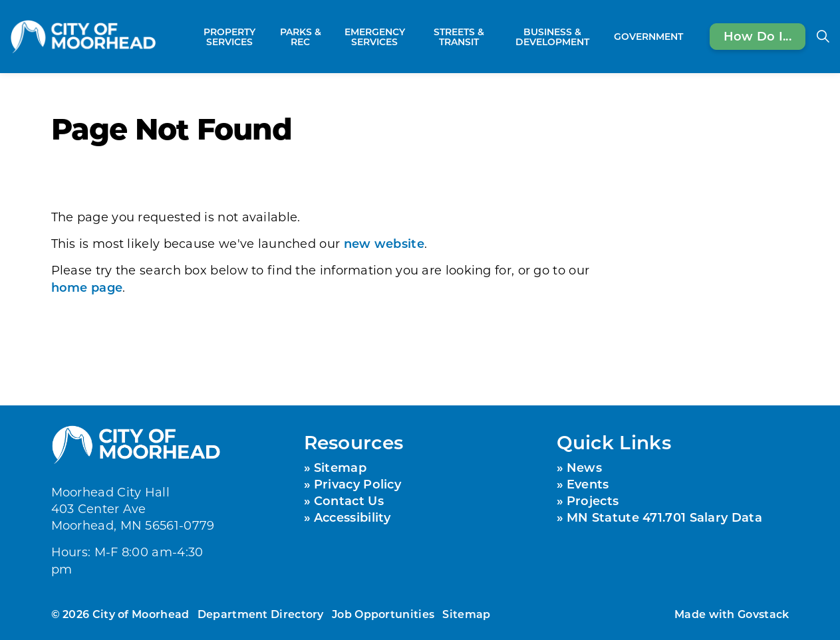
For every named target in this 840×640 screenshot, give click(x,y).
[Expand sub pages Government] (690, 37)
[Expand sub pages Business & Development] (603, 37)
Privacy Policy (357, 484)
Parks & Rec (301, 37)
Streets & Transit (459, 37)
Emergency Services (375, 37)
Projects (593, 500)
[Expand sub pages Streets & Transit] (495, 37)
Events (588, 484)
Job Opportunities (383, 614)
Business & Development (552, 37)
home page (87, 287)
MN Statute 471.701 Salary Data (664, 517)
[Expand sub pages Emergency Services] (416, 37)
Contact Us (349, 500)
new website (384, 243)
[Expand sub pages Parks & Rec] (326, 37)
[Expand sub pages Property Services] (268, 37)
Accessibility (352, 517)
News (584, 467)
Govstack (763, 614)
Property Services (229, 37)
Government (648, 36)
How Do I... (758, 37)
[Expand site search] (823, 37)
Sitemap (340, 467)
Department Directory (261, 614)
